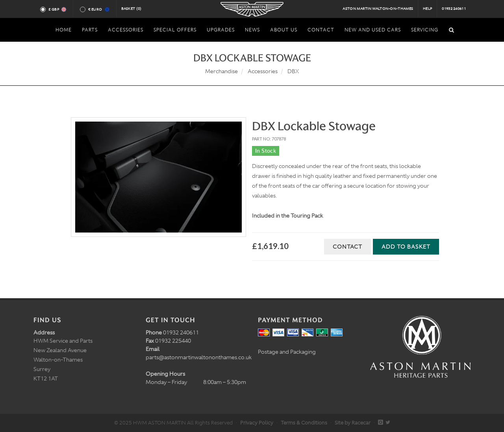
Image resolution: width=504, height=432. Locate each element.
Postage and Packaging (287, 352)
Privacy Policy (257, 423)
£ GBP (57, 9)
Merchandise (221, 71)
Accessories (263, 71)
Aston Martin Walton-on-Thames (378, 9)
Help (427, 9)
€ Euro (98, 9)
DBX (293, 71)
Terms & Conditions (304, 423)
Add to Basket (406, 247)
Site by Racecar (353, 423)
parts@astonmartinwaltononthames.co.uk (199, 357)
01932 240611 (454, 9)
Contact (347, 247)
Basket (132, 9)
